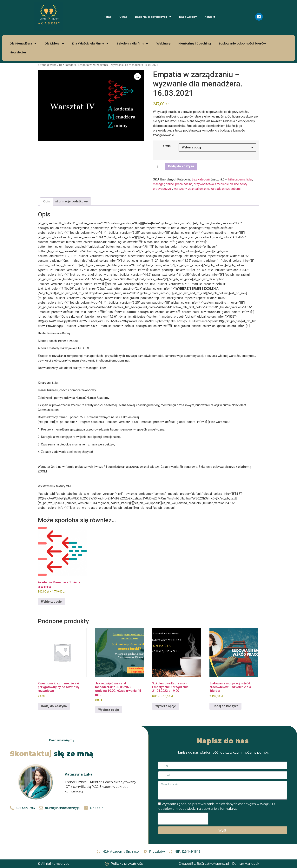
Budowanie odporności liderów (242, 43)
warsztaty (180, 189)
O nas (123, 17)
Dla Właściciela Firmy (91, 44)
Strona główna (47, 65)
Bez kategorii (67, 65)
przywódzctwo (204, 184)
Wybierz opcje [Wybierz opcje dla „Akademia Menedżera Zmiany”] (51, 602)
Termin (166, 146)
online (170, 184)
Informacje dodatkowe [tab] (71, 201)
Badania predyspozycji (153, 17)
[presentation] (183, 819)
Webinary (163, 43)
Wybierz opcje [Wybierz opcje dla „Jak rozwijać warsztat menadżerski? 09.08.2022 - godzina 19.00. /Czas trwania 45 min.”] (109, 710)
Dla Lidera (55, 44)
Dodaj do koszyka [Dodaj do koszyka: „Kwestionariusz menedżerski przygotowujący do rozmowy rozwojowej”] (54, 706)
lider (249, 179)
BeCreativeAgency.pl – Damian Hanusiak (228, 864)
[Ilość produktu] (159, 167)
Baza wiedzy (188, 17)
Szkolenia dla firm (133, 44)
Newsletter (18, 52)
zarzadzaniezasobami (225, 189)
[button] (137, 77)
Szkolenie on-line (227, 184)
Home (108, 17)
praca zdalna (184, 184)
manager (159, 184)
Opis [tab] (47, 201)
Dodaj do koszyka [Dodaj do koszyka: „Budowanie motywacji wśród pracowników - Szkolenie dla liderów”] (225, 706)
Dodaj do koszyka (181, 166)
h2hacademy (237, 179)
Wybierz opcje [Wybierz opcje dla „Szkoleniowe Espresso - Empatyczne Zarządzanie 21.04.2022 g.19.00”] (166, 706)
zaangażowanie (199, 189)
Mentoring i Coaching (195, 43)
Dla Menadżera (23, 44)
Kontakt (210, 17)
